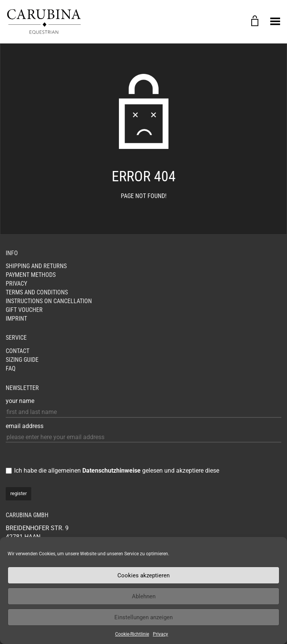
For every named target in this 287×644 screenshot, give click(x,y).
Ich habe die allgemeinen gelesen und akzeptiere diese (117, 471)
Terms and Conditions (37, 292)
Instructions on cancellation (49, 301)
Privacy (160, 634)
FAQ (11, 368)
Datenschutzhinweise (111, 471)
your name (20, 401)
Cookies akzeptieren (143, 575)
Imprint (16, 319)
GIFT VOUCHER (24, 310)
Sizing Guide (22, 360)
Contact (18, 351)
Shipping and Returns (36, 266)
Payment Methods (31, 275)
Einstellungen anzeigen (143, 617)
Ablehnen (144, 596)
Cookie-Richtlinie (132, 634)
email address (25, 426)
